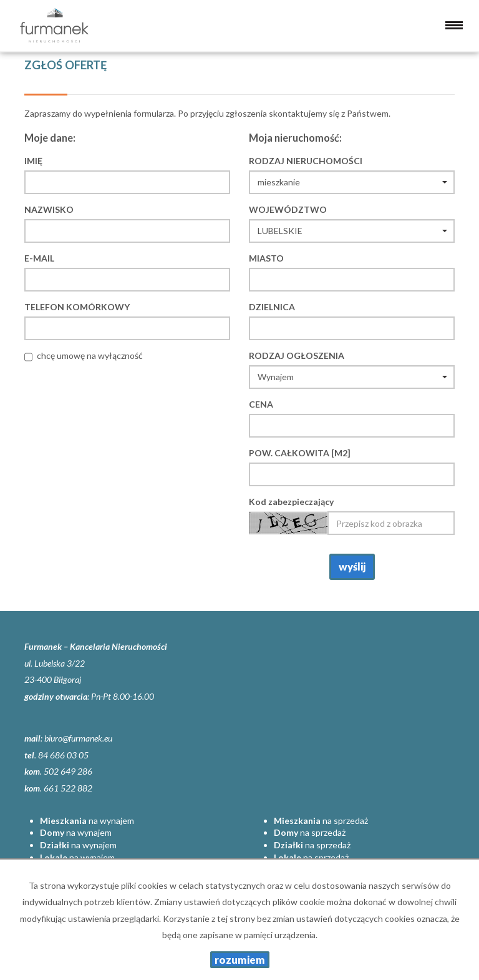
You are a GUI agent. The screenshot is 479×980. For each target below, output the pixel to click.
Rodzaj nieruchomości (306, 161)
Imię (33, 161)
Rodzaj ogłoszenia (297, 355)
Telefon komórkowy (77, 307)
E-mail (39, 258)
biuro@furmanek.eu (78, 738)
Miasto (266, 258)
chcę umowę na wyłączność (90, 355)
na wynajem (87, 821)
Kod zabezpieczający (291, 502)
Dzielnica (272, 307)
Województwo (288, 209)
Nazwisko (49, 209)
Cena (261, 404)
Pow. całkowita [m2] (300, 453)
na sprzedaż (321, 821)
